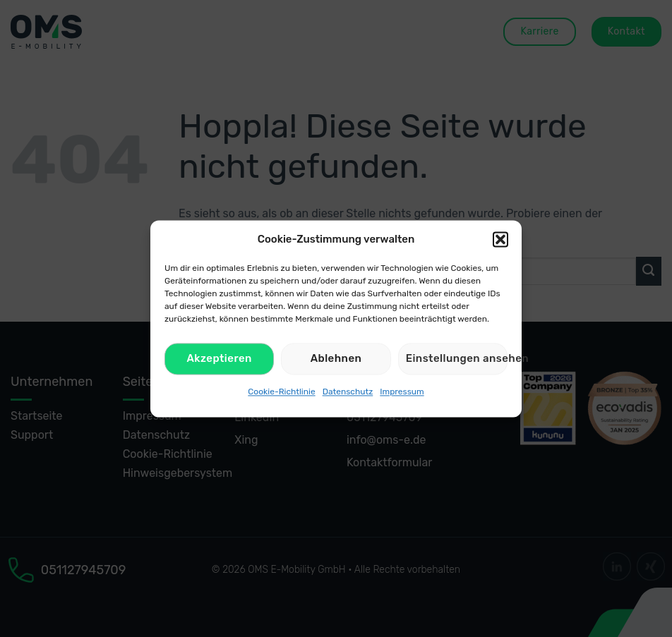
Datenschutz (348, 392)
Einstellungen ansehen (457, 358)
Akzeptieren (219, 358)
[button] (500, 239)
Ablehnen (336, 358)
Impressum (402, 392)
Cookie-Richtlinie (281, 392)
